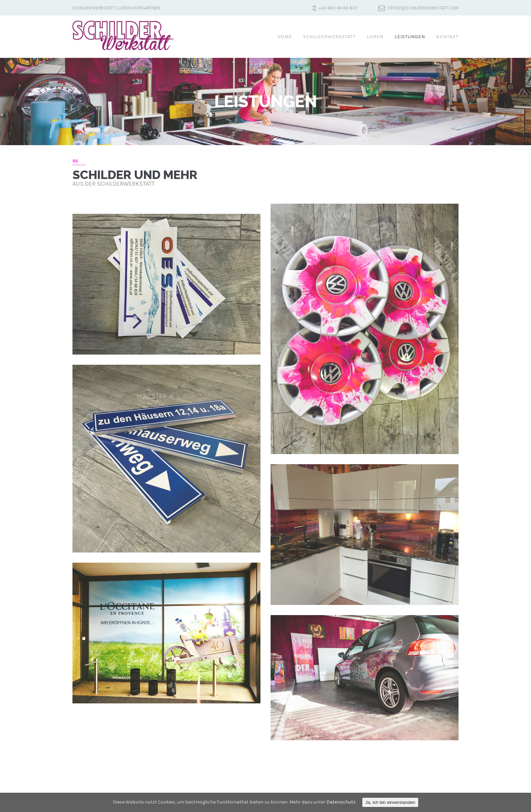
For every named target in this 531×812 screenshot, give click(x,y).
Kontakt (447, 37)
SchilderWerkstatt (329, 37)
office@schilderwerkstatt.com (423, 8)
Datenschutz (341, 802)
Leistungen (410, 37)
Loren (375, 37)
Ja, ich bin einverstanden (390, 802)
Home (285, 37)
